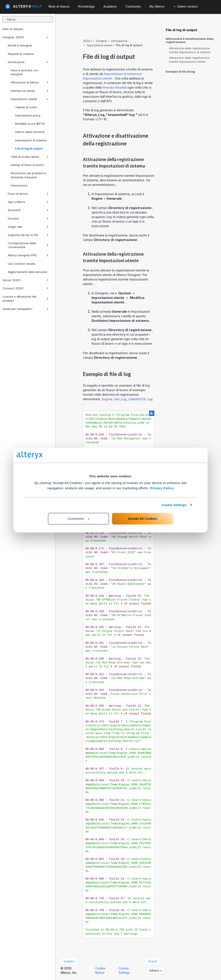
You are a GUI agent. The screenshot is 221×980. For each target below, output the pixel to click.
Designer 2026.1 (25, 37)
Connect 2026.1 (25, 288)
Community (133, 6)
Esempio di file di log (180, 72)
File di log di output (29, 148)
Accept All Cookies (143, 519)
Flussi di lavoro (28, 194)
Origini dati (28, 227)
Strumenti (28, 210)
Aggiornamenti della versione (28, 272)
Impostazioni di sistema (31, 140)
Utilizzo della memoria (30, 132)
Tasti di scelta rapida (30, 157)
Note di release (13, 29)
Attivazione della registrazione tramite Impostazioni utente (189, 60)
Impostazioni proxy (28, 115)
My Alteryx (157, 6)
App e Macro (28, 202)
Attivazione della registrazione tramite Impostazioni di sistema (190, 50)
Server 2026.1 (25, 280)
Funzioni (28, 218)
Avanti (152, 961)
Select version (186, 6)
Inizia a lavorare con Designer (25, 72)
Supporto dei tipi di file (28, 235)
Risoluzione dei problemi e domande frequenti (28, 175)
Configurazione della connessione (28, 245)
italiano (156, 970)
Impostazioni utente (30, 99)
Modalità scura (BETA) (30, 124)
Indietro (69, 961)
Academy (110, 6)
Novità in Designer (20, 45)
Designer (102, 41)
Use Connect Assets (22, 264)
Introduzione (28, 62)
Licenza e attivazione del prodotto (25, 298)
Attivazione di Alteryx (30, 82)
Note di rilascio (59, 6)
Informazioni (19, 185)
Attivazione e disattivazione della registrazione (190, 40)
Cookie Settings (174, 505)
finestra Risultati (115, 87)
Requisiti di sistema (21, 54)
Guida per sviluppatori (25, 309)
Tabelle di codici (26, 107)
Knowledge (87, 6)
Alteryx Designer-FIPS (28, 255)
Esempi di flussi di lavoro (27, 165)
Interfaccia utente (30, 91)
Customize (79, 519)
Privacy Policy (162, 488)
